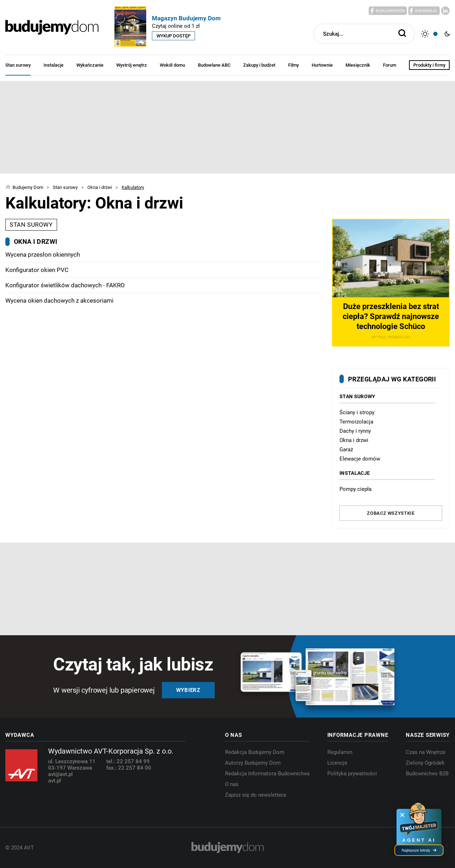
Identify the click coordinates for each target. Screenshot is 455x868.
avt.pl (55, 781)
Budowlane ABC (214, 65)
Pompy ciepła (356, 489)
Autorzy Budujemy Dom (253, 763)
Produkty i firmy (429, 65)
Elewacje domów (360, 459)
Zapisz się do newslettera (255, 795)
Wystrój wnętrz (132, 65)
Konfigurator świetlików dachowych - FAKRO (65, 285)
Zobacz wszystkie (391, 513)
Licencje (337, 763)
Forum (390, 65)
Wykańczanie (90, 65)
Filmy (293, 65)
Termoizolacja (356, 422)
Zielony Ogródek (425, 763)
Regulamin (340, 752)
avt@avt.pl (60, 774)
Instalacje (53, 65)
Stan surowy (18, 65)
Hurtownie (322, 65)
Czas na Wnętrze (426, 752)
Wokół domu (172, 65)
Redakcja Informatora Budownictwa (267, 774)
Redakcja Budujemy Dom (255, 752)
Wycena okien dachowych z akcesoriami (59, 301)
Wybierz (188, 690)
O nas (232, 784)
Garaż (346, 450)
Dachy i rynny (355, 431)
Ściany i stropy (357, 412)
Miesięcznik (358, 65)
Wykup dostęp (173, 36)
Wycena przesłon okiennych (43, 255)
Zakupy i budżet (259, 65)
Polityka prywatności (352, 774)
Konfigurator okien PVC (37, 270)
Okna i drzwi (354, 440)
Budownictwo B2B (427, 774)
